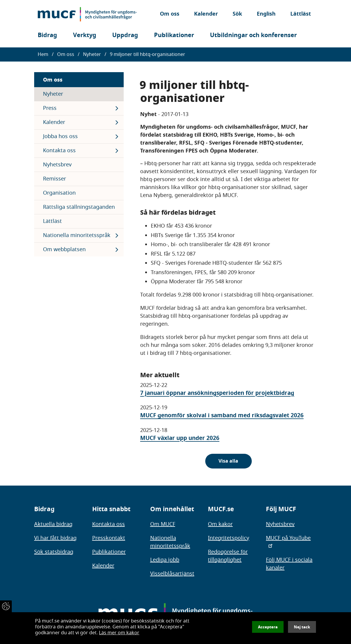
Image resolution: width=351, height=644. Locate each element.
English (266, 14)
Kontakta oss (59, 150)
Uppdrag (125, 35)
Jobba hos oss (60, 136)
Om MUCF (163, 524)
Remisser (54, 179)
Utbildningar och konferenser (253, 35)
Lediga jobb (165, 560)
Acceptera (268, 627)
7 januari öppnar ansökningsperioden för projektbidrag (217, 393)
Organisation (59, 193)
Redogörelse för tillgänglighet (228, 556)
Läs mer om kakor (119, 633)
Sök (237, 14)
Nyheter (92, 54)
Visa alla (228, 461)
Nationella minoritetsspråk (77, 235)
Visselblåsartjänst (172, 574)
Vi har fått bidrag (55, 538)
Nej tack (302, 627)
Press (50, 108)
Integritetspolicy (229, 538)
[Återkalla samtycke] (6, 606)
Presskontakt (109, 538)
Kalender (206, 14)
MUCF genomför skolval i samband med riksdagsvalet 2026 (222, 415)
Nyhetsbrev (57, 165)
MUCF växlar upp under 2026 (180, 438)
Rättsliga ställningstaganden (79, 207)
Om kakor (220, 524)
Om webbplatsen (64, 249)
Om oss (170, 14)
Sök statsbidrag (54, 552)
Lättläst (301, 14)
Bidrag (47, 35)
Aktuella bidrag (53, 524)
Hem (43, 54)
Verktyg (85, 35)
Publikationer (174, 35)
